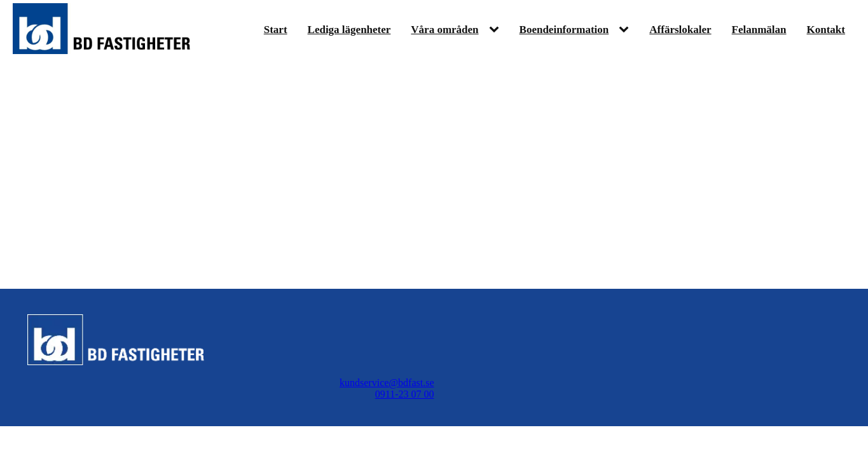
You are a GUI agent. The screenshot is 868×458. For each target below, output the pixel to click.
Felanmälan (759, 30)
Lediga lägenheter (349, 30)
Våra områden (444, 30)
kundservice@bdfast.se (387, 383)
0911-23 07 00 (405, 394)
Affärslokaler (680, 30)
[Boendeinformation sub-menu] (626, 30)
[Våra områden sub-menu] (497, 30)
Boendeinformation (564, 30)
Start (276, 30)
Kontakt (826, 30)
